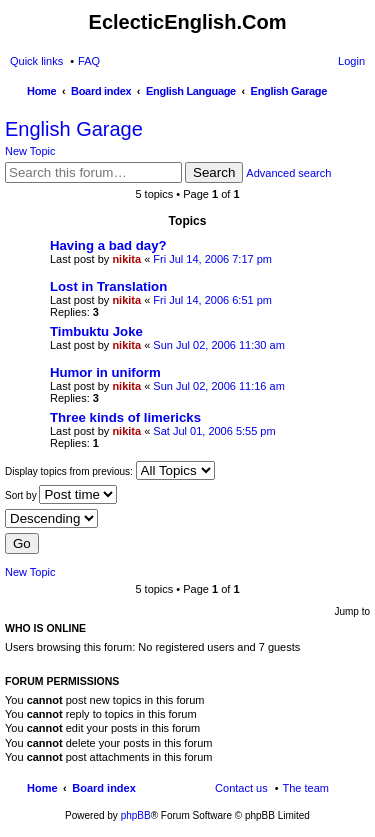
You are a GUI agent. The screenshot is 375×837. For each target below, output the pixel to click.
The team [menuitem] (306, 788)
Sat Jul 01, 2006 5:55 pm (214, 431)
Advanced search (288, 173)
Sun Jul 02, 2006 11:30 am (218, 345)
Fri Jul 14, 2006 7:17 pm (212, 259)
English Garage (74, 129)
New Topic (30, 151)
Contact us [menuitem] (241, 788)
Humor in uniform (105, 372)
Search (214, 172)
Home (42, 788)
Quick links (36, 61)
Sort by (61, 494)
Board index (104, 788)
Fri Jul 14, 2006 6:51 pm (212, 300)
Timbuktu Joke (96, 331)
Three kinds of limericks (125, 417)
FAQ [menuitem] (89, 61)
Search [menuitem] (357, 93)
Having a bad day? (108, 245)
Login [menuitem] (351, 61)
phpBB (136, 815)
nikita (126, 259)
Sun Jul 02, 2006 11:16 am (218, 386)
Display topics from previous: (110, 470)
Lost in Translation (108, 286)
